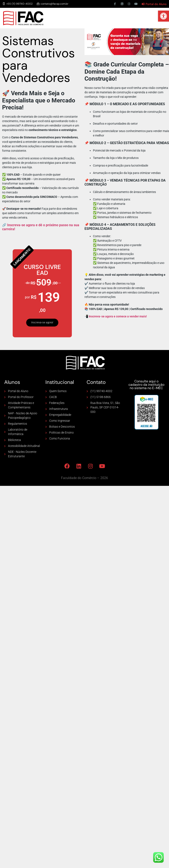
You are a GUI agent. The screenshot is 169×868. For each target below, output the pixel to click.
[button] (164, 16)
